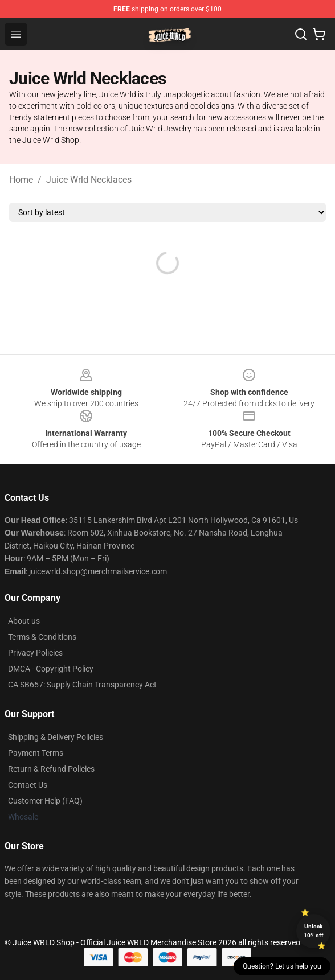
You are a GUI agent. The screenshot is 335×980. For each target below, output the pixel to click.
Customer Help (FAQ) (45, 801)
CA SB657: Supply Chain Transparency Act (82, 685)
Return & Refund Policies (51, 769)
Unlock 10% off (314, 931)
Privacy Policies (35, 653)
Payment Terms (36, 753)
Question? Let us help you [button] (282, 966)
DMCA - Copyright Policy (51, 669)
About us (24, 621)
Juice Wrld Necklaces (89, 180)
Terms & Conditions (42, 637)
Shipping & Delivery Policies (56, 737)
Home (21, 180)
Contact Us (28, 785)
